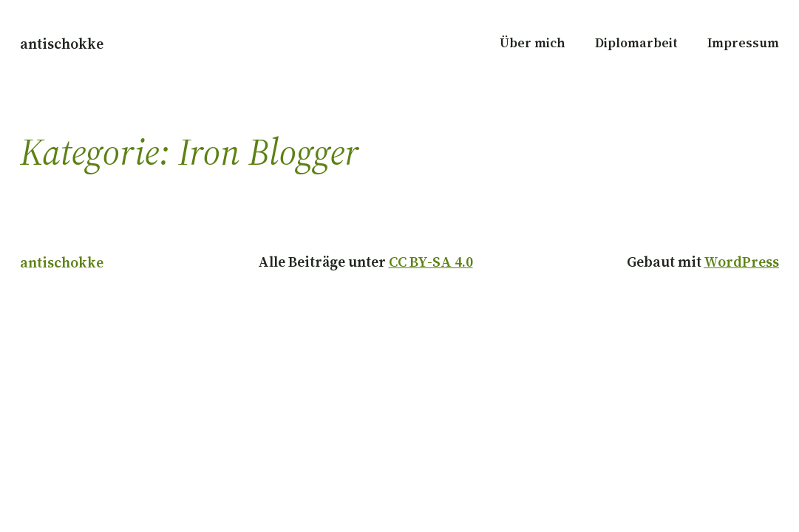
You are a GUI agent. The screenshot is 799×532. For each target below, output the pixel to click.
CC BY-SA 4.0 (431, 262)
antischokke (62, 44)
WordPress (741, 262)
